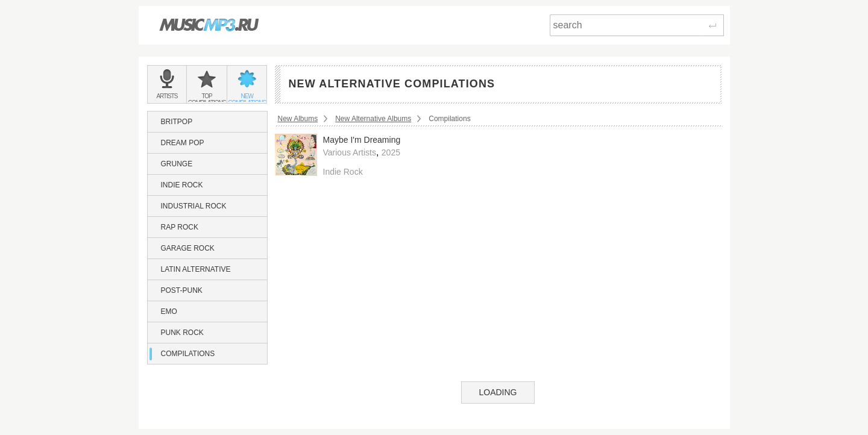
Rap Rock (180, 227)
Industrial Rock (194, 206)
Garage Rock (188, 248)
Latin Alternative (196, 269)
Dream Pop (183, 143)
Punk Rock (182, 333)
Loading (498, 392)
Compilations (188, 354)
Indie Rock (182, 185)
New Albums (298, 119)
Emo (169, 311)
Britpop (177, 122)
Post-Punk (182, 290)
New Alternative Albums (373, 119)
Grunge (177, 164)
